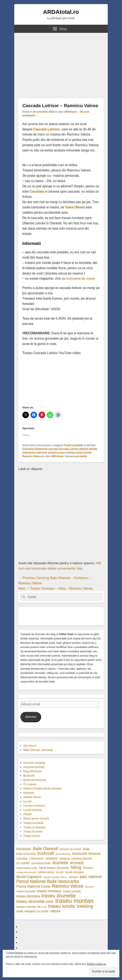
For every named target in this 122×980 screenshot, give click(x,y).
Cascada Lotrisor (46, 129)
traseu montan (67, 453)
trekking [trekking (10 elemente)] (85, 906)
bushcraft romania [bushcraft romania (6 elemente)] (87, 853)
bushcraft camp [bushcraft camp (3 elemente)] (63, 854)
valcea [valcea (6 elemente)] (55, 911)
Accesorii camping (34, 763)
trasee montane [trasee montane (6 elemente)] (49, 891)
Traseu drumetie (33, 832)
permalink (81, 456)
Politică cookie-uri (97, 964)
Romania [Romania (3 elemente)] (89, 887)
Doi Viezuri (30, 746)
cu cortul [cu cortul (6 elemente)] (23, 863)
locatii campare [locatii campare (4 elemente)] (74, 872)
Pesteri (27, 814)
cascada (53, 449)
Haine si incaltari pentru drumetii (42, 788)
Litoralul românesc (34, 806)
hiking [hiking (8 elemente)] (76, 867)
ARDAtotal (70, 112)
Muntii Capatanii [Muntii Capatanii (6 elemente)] (29, 877)
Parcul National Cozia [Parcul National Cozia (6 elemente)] (33, 886)
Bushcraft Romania (35, 780)
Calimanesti (41, 449)
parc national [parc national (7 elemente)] (91, 877)
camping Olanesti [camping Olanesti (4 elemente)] (82, 858)
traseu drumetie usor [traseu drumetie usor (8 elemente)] (35, 902)
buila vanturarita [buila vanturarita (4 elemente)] (26, 854)
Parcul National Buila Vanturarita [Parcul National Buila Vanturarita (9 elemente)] (47, 882)
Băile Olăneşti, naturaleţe (38, 750)
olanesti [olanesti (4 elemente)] (73, 877)
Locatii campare (33, 810)
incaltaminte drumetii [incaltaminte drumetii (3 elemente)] (26, 872)
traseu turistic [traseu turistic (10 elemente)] (62, 906)
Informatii (29, 793)
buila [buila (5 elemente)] (86, 849)
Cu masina (30, 784)
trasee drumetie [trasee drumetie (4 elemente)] (26, 891)
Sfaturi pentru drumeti (36, 818)
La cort (27, 801)
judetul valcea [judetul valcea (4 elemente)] (46, 872)
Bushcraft (29, 776)
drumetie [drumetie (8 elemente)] (60, 863)
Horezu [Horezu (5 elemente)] (88, 868)
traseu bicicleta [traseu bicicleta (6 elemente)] (28, 896)
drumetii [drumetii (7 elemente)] (77, 863)
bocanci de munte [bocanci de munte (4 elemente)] (70, 849)
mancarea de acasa (80, 278)
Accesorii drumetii (34, 767)
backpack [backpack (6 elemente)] (24, 849)
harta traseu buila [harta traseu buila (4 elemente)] (27, 868)
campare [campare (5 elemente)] (51, 858)
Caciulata (37, 192)
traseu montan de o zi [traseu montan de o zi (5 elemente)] (31, 907)
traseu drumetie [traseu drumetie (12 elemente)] (59, 896)
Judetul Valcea (32, 797)
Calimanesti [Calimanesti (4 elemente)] (36, 858)
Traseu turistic (32, 836)
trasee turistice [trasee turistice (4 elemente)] (72, 891)
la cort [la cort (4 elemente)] (60, 872)
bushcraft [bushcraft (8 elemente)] (46, 853)
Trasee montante (73, 445)
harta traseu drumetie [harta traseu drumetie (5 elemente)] (54, 868)
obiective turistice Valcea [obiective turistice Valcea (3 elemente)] (55, 877)
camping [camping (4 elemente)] (64, 858)
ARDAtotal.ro (61, 12)
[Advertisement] (61, 63)
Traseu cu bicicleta (34, 827)
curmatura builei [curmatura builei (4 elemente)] (41, 863)
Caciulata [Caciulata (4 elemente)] (22, 858)
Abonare (31, 717)
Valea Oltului (75, 207)
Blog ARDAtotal (33, 771)
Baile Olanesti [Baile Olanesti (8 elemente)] (45, 849)
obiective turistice (47, 453)
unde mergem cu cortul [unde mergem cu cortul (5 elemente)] (32, 911)
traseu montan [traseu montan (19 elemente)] (74, 901)
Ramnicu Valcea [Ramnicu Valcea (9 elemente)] (68, 886)
